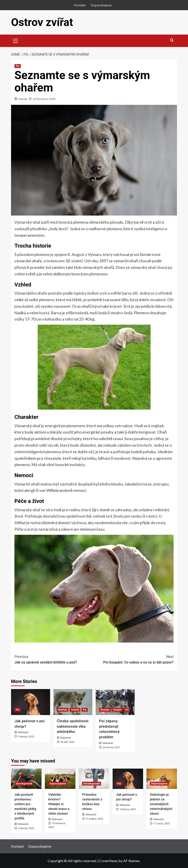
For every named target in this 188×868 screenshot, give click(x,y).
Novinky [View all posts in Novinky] (63, 710)
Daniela (23, 99)
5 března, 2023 (26, 737)
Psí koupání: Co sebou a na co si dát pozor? (134, 659)
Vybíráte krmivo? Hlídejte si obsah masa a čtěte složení (59, 804)
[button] (16, 40)
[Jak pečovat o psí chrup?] (31, 702)
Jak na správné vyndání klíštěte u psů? (54, 659)
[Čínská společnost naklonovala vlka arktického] (73, 702)
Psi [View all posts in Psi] (18, 66)
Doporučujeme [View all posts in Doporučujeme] (58, 784)
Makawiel (23, 732)
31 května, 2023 (94, 819)
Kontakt (80, 5)
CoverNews (109, 861)
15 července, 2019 (44, 99)
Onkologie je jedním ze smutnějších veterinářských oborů (161, 804)
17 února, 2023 (162, 824)
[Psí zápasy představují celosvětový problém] (115, 702)
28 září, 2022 (67, 742)
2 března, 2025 (26, 828)
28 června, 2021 (111, 747)
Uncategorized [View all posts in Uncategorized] (24, 784)
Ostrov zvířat (42, 22)
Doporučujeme (101, 5)
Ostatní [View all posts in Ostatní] (75, 710)
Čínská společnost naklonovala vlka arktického (73, 726)
